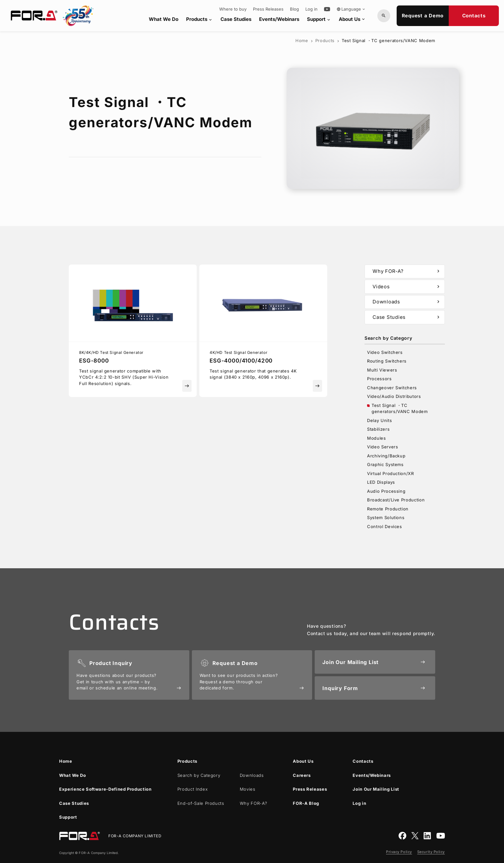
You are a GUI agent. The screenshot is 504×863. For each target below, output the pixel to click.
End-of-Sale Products (201, 803)
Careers (302, 775)
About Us (352, 19)
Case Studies (236, 19)
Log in (311, 9)
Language (351, 9)
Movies (248, 789)
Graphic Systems (385, 464)
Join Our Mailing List (376, 789)
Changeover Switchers (392, 388)
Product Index (193, 789)
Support (319, 19)
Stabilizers (378, 429)
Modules (377, 438)
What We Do (164, 19)
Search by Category (199, 775)
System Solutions (386, 517)
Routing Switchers (387, 361)
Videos (407, 287)
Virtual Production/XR (391, 473)
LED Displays (381, 482)
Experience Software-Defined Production (105, 789)
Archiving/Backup (386, 456)
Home (302, 40)
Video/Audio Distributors (394, 396)
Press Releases (268, 9)
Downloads (407, 302)
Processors (379, 379)
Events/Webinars (279, 19)
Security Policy (431, 852)
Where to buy (233, 9)
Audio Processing (386, 491)
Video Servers (382, 447)
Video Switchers (385, 352)
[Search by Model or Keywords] (384, 16)
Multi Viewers (382, 370)
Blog (294, 9)
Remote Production (388, 509)
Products (199, 19)
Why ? (254, 803)
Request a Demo (423, 16)
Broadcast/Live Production (396, 500)
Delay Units (379, 420)
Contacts (474, 16)
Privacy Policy (399, 852)
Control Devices (385, 526)
